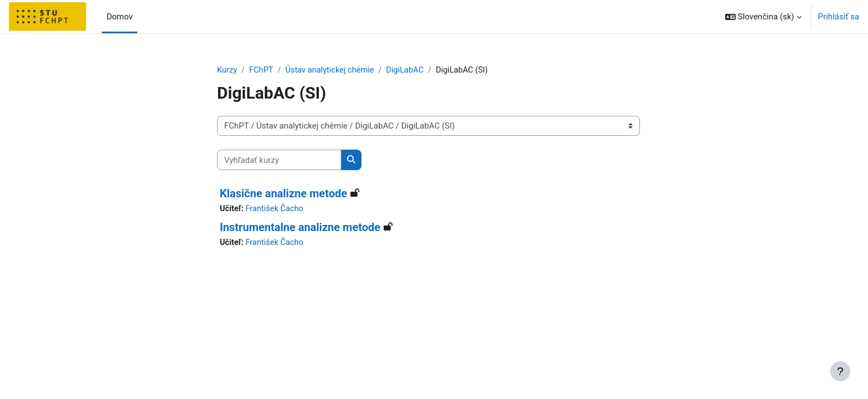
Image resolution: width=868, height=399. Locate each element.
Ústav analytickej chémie (332, 70)
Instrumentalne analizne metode (300, 228)
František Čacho (276, 209)
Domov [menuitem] (119, 17)
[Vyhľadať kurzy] (279, 160)
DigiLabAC (410, 70)
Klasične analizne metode (283, 194)
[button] (763, 17)
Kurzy (227, 70)
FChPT (262, 70)
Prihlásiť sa (839, 17)
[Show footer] (840, 371)
